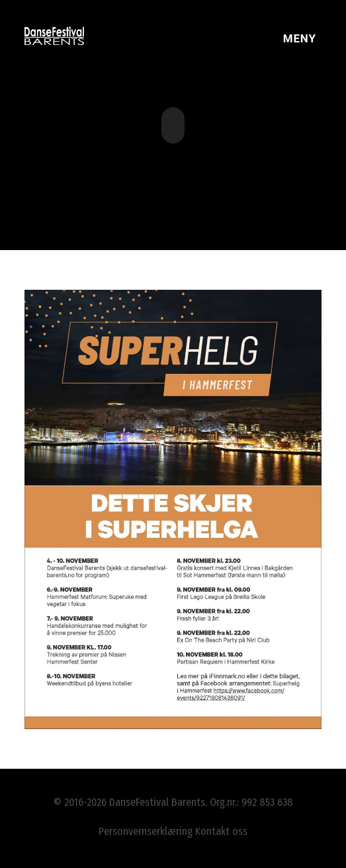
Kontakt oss (221, 831)
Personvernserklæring (146, 831)
